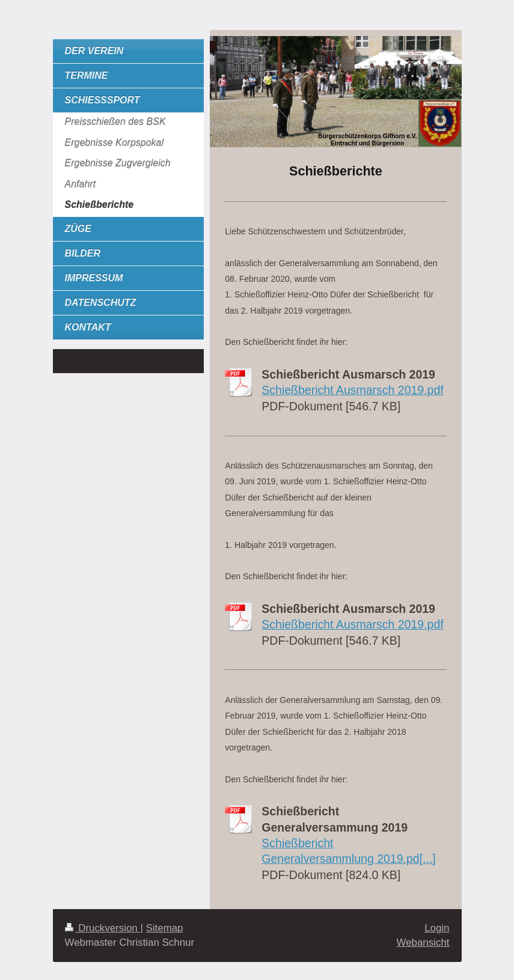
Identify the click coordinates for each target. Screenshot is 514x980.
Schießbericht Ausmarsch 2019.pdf (352, 390)
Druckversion (103, 928)
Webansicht (423, 942)
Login (437, 928)
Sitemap (165, 928)
